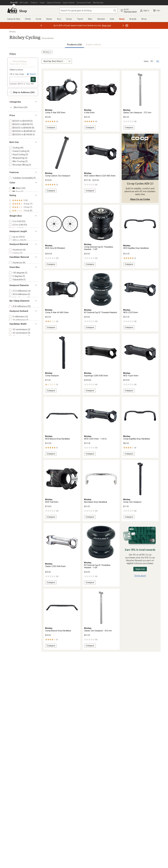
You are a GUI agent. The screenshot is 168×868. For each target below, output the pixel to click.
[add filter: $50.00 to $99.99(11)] (19, 124)
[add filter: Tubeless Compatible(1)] (21, 178)
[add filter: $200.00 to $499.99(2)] (20, 131)
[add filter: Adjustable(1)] (16, 307)
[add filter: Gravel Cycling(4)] (17, 151)
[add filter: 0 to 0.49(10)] (15, 234)
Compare (51, 128)
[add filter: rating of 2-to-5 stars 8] (21, 217)
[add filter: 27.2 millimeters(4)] (18, 323)
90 (158, 61)
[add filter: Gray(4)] (14, 194)
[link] (62, 90)
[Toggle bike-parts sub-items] (11, 108)
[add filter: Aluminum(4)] (15, 270)
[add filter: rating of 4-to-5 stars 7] (21, 211)
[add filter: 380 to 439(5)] (16, 257)
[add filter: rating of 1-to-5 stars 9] (21, 221)
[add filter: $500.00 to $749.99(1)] (20, 134)
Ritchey (13, 32)
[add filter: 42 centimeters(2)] (18, 373)
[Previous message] (41, 25)
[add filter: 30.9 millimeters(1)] (18, 327)
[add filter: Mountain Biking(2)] (18, 165)
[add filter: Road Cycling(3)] (17, 154)
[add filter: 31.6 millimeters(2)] (18, 330)
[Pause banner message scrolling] (127, 25)
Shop (23, 11)
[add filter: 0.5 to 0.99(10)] (16, 237)
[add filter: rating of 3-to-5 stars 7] (21, 214)
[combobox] (88, 11)
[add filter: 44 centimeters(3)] (18, 376)
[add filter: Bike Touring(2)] (16, 161)
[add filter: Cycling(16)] (14, 148)
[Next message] (123, 25)
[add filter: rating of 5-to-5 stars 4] (21, 207)
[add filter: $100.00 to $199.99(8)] (20, 128)
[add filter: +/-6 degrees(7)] (17, 310)
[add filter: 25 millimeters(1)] (17, 360)
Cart (156, 11)
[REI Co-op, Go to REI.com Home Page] (12, 11)
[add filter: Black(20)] (15, 191)
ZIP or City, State (17, 74)
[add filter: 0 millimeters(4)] (17, 357)
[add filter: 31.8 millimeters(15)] (18, 343)
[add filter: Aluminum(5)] (15, 287)
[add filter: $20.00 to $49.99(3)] (19, 121)
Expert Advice (94, 44)
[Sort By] (57, 61)
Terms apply (140, 576)
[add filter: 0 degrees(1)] (15, 303)
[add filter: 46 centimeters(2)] (18, 380)
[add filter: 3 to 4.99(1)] (15, 241)
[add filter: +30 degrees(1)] (17, 300)
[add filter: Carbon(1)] (14, 274)
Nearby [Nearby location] (31, 74)
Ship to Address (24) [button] (22, 92)
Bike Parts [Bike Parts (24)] (18, 107)
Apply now (140, 569)
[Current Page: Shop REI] (14, 3)
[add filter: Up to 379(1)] (15, 254)
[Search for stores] (33, 79)
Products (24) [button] (74, 44)
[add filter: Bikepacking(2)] (16, 158)
